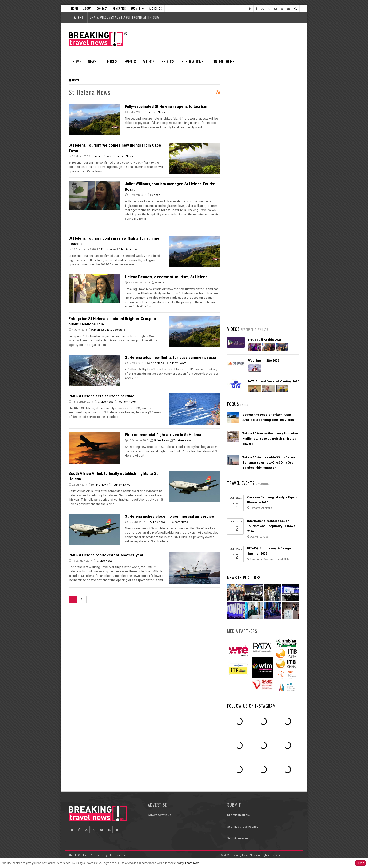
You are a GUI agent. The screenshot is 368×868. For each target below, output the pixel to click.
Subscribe (155, 8)
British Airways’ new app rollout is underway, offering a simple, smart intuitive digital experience (268, 250)
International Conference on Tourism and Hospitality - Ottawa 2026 (271, 526)
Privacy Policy (99, 855)
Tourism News (156, 112)
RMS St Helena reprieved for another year (106, 555)
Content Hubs (222, 62)
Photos (168, 62)
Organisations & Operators (109, 330)
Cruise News (106, 402)
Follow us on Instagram (251, 706)
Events (130, 62)
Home (75, 8)
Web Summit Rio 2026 (264, 360)
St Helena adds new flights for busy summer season (171, 357)
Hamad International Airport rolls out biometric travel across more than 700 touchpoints (271, 194)
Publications (192, 62)
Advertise (119, 8)
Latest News (245, 177)
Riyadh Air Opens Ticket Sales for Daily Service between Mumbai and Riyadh (269, 305)
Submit (137, 8)
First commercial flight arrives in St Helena (163, 435)
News (92, 62)
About (88, 8)
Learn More (192, 863)
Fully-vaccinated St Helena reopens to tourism (166, 107)
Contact (102, 8)
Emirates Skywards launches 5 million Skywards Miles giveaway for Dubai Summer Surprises (270, 277)
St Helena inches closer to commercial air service (169, 516)
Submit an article (238, 815)
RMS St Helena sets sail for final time (102, 396)
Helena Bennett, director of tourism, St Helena (166, 277)
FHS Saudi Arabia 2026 (265, 340)
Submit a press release (243, 827)
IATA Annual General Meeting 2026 (274, 381)
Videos (149, 62)
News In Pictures (244, 577)
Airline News (103, 156)
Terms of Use (118, 855)
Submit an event (238, 838)
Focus (112, 62)
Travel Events (241, 483)
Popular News (281, 177)
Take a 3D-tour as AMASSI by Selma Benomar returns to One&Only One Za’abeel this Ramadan (269, 462)
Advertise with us (159, 815)
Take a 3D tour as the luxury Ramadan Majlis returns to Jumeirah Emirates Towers (270, 439)
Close (360, 863)
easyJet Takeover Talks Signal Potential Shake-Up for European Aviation (267, 222)
